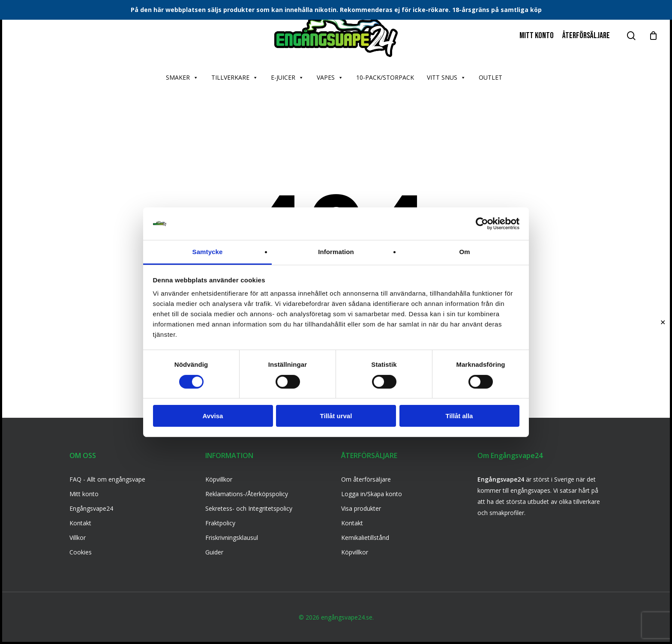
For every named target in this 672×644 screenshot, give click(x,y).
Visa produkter (361, 508)
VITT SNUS (446, 78)
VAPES (330, 78)
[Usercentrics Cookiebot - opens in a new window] (482, 224)
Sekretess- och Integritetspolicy (249, 508)
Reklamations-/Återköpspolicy (247, 494)
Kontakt (80, 523)
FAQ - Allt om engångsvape (107, 479)
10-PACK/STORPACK (385, 77)
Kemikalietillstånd (365, 538)
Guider (214, 552)
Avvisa (213, 416)
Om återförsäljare (366, 479)
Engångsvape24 (91, 508)
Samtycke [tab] (208, 252)
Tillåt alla (459, 416)
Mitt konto (84, 494)
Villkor (78, 538)
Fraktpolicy (220, 523)
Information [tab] (336, 252)
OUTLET (490, 77)
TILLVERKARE (235, 78)
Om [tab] (464, 252)
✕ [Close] (663, 322)
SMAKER (182, 78)
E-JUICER (287, 78)
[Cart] (653, 36)
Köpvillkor (219, 479)
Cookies (81, 552)
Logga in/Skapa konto (372, 494)
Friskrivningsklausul (232, 538)
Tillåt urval (336, 416)
